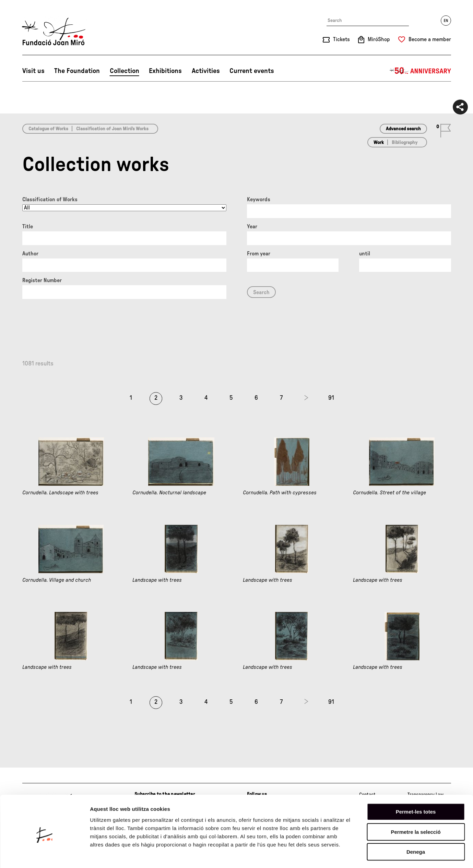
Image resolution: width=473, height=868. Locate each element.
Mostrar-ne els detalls (395, 854)
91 (331, 398)
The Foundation (77, 71)
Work (379, 143)
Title (28, 227)
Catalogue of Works (48, 129)
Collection (125, 71)
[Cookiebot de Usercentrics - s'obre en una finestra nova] (44, 855)
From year (259, 254)
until (365, 254)
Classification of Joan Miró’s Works (112, 129)
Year (252, 227)
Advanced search (403, 129)
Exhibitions (165, 71)
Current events (252, 71)
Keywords (259, 200)
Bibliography (405, 143)
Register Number (42, 280)
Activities (206, 71)
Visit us (33, 71)
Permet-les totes (416, 784)
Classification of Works (50, 200)
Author (30, 254)
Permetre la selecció (416, 804)
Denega (416, 824)
